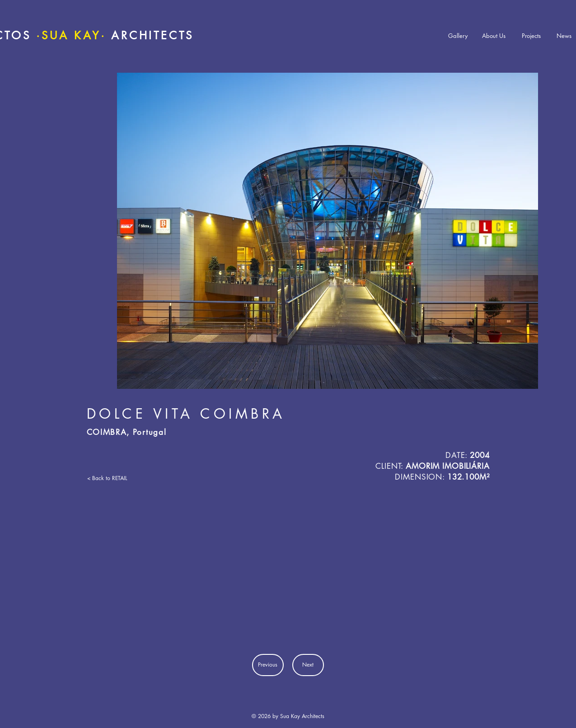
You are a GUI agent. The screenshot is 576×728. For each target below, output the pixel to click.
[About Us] (494, 36)
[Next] (308, 665)
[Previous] (268, 665)
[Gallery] (458, 36)
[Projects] (531, 36)
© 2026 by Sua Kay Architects (288, 716)
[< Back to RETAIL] (113, 478)
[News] (564, 36)
